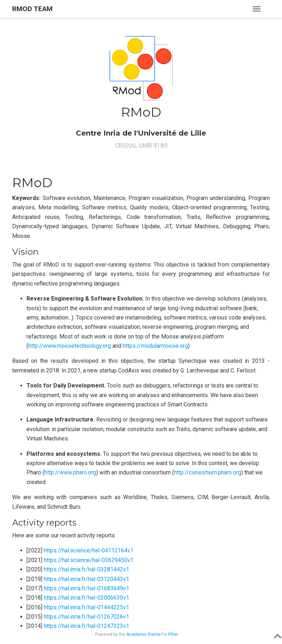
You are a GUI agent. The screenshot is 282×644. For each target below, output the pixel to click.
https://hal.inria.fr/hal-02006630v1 (86, 598)
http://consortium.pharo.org (208, 472)
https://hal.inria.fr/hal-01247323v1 (86, 626)
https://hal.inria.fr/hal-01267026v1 (86, 617)
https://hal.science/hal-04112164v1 (89, 550)
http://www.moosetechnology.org (70, 346)
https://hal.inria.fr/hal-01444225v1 (86, 607)
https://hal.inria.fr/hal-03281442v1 (86, 569)
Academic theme (144, 634)
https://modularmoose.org (155, 346)
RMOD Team (32, 9)
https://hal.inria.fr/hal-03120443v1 (86, 579)
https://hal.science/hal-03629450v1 (89, 560)
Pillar (173, 634)
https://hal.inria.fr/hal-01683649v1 (86, 588)
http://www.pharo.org (70, 472)
